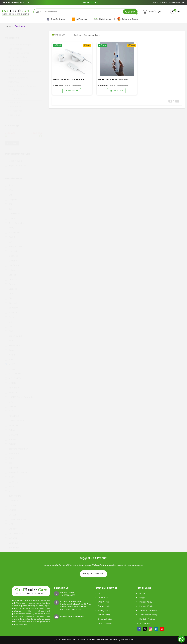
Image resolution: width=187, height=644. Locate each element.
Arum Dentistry (14, 220)
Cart (178, 11)
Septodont (12, 465)
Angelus (11, 197)
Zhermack (12, 545)
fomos (10, 314)
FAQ (100, 593)
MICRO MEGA (13, 376)
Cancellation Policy (148, 615)
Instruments (14, 79)
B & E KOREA (13, 230)
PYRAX (10, 427)
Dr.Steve (11, 300)
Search (132, 12)
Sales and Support (128, 19)
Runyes (10, 437)
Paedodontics (15, 100)
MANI (9, 357)
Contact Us (103, 598)
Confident (12, 263)
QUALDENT (12, 432)
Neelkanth (12, 385)
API (8, 201)
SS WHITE (11, 479)
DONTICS (11, 291)
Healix (10, 338)
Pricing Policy (104, 610)
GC (8, 319)
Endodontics (15, 63)
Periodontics (15, 104)
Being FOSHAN (14, 244)
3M (8, 192)
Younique (12, 540)
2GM (9, 183)
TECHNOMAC (13, 493)
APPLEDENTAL (13, 211)
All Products (80, 19)
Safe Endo (12, 451)
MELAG (10, 366)
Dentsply (11, 281)
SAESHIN (11, 441)
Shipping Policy (105, 619)
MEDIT (10, 361)
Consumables (15, 46)
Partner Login (104, 606)
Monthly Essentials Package (22, 83)
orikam (10, 404)
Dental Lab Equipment (19, 50)
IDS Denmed (13, 343)
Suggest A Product (94, 574)
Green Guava (14, 333)
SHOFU (10, 474)
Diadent (11, 286)
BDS (9, 239)
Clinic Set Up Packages (20, 42)
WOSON (11, 536)
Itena (9, 347)
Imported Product (16, 163)
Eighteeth (12, 305)
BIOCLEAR (11, 253)
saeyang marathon (17, 446)
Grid (55, 35)
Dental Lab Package (18, 54)
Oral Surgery (15, 87)
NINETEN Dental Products (19, 394)
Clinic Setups (102, 19)
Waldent (11, 526)
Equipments (14, 67)
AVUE (9, 225)
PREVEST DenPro (15, 418)
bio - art (11, 249)
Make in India (13, 158)
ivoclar (10, 352)
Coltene (11, 258)
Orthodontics (15, 96)
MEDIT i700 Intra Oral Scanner (113, 80)
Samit (10, 456)
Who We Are (104, 602)
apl (8, 206)
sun (9, 488)
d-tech (10, 267)
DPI (8, 296)
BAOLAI (10, 234)
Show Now (12, 140)
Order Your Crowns (18, 92)
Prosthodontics (16, 108)
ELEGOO (11, 310)
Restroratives (15, 112)
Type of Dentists (105, 623)
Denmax (11, 277)
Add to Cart (72, 91)
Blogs (142, 598)
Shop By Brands (56, 19)
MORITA (11, 380)
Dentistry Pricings (147, 619)
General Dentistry (17, 71)
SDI (8, 460)
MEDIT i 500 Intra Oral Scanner (69, 80)
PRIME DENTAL (13, 423)
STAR (9, 484)
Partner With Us (90, 2)
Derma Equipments (18, 58)
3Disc (10, 187)
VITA (9, 521)
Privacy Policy (146, 602)
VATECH (11, 512)
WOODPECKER (14, 531)
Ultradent (12, 498)
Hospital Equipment (18, 75)
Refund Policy (104, 615)
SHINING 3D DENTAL (16, 470)
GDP (9, 328)
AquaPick (11, 216)
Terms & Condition (148, 610)
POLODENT (12, 413)
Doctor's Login (154, 12)
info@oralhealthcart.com (72, 616)
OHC (9, 399)
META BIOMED (14, 371)
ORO (9, 408)
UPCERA (11, 507)
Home (8, 26)
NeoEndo (11, 390)
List (62, 35)
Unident (11, 503)
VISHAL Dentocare (16, 517)
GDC (9, 324)
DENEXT (11, 272)
